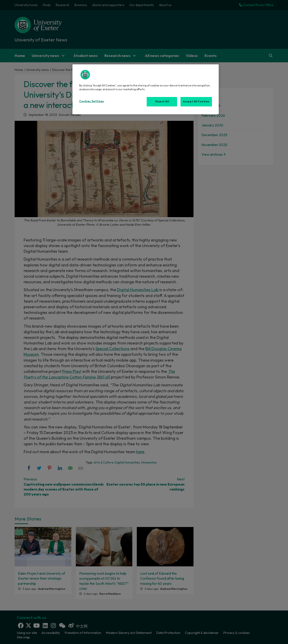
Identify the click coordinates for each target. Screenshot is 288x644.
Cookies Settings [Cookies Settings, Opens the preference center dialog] (91, 101)
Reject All (162, 101)
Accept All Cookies (196, 101)
